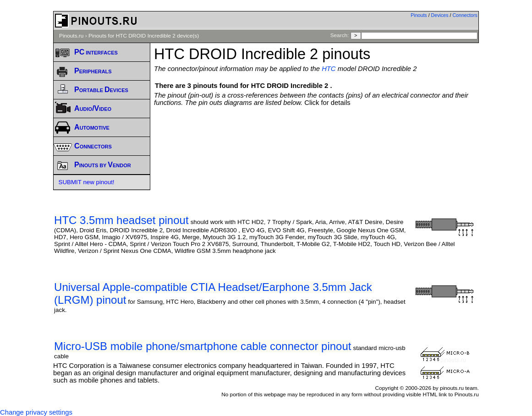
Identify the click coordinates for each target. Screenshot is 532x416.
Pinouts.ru (71, 36)
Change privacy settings (36, 412)
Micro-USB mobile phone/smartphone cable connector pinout (203, 346)
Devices (440, 15)
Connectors (465, 15)
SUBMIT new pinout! (87, 182)
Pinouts (419, 15)
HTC (329, 69)
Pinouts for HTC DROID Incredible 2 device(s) (144, 36)
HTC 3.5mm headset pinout (121, 220)
